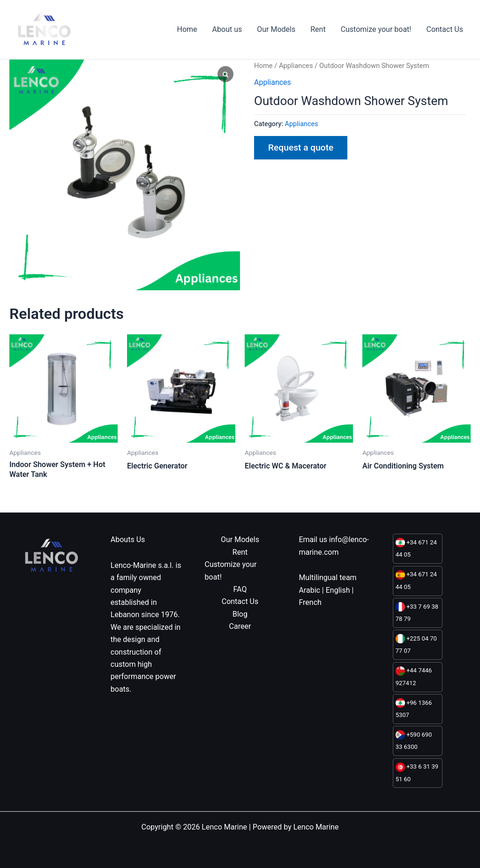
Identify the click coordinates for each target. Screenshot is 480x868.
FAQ (240, 589)
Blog (240, 614)
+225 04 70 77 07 (416, 644)
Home (187, 29)
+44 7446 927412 (414, 676)
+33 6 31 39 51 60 (417, 773)
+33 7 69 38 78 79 (417, 612)
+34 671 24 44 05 (416, 548)
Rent (318, 29)
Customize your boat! (376, 29)
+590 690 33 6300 (414, 740)
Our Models (276, 29)
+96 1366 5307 (414, 708)
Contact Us (445, 29)
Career (240, 626)
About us (227, 29)
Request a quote (301, 147)
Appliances (296, 66)
